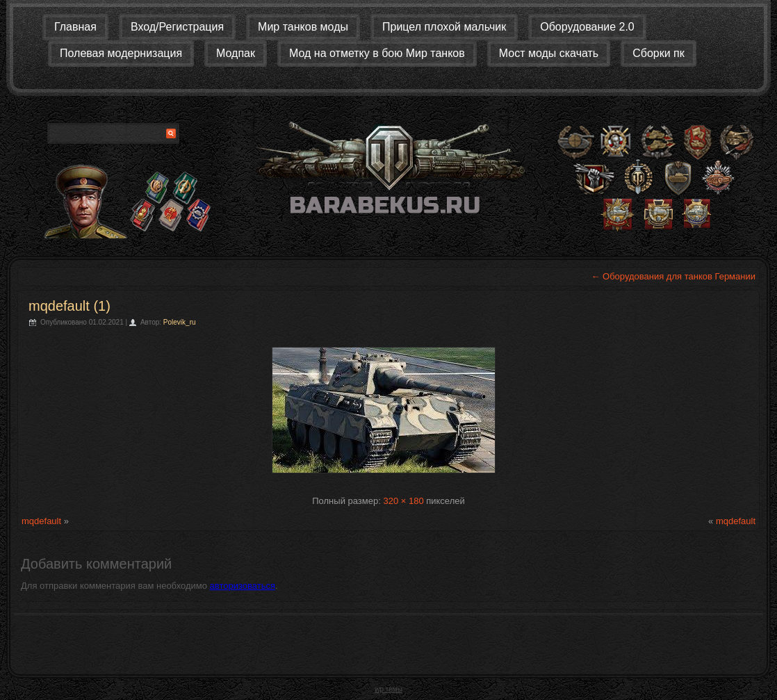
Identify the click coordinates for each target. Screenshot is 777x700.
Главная (75, 27)
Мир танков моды (303, 27)
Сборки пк (659, 53)
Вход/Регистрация (177, 27)
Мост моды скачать (549, 53)
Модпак (236, 53)
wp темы (388, 689)
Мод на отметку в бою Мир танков (377, 53)
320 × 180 (403, 501)
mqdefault (41, 521)
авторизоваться (243, 586)
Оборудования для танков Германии (673, 276)
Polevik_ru (180, 322)
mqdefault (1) (69, 306)
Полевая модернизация (121, 53)
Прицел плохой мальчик (444, 27)
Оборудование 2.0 (587, 27)
